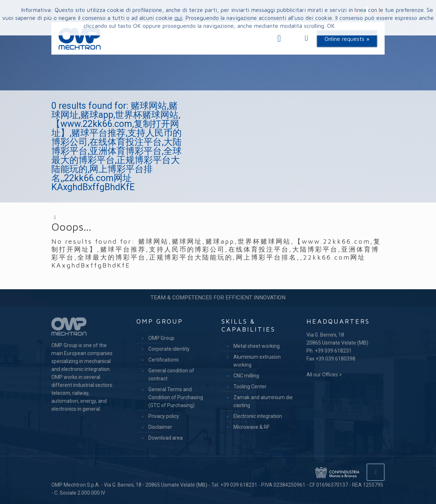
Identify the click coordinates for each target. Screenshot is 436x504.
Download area (166, 438)
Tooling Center (250, 386)
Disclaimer (160, 427)
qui (178, 18)
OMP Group (161, 338)
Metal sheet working (257, 346)
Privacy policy (164, 416)
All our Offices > (324, 375)
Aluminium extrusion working (257, 361)
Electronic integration (258, 416)
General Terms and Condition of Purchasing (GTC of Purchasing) (176, 397)
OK (331, 26)
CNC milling (246, 376)
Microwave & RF (251, 427)
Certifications (164, 360)
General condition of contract (171, 375)
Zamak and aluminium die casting (263, 401)
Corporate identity (169, 349)
